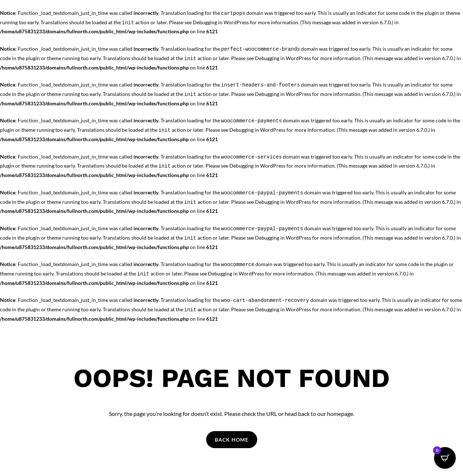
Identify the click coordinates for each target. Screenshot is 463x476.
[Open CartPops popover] (445, 458)
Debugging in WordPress (221, 22)
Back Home (232, 440)
